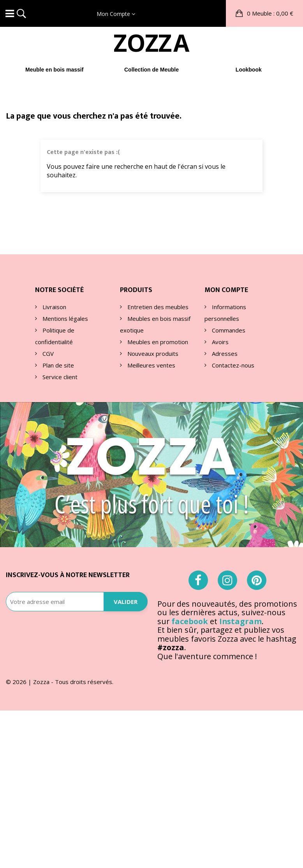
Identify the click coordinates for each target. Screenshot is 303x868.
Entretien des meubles (157, 307)
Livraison (54, 307)
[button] (264, 13)
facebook (190, 621)
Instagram (240, 621)
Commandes (228, 330)
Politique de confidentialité (55, 336)
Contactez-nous (232, 365)
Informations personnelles (225, 313)
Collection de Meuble (151, 70)
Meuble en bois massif (54, 70)
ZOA (151, 43)
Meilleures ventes (151, 365)
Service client (59, 377)
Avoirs (219, 342)
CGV (47, 353)
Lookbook (249, 70)
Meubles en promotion (157, 342)
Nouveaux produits (152, 353)
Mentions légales (64, 318)
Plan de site (57, 365)
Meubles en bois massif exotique (155, 324)
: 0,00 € (269, 13)
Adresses (224, 353)
